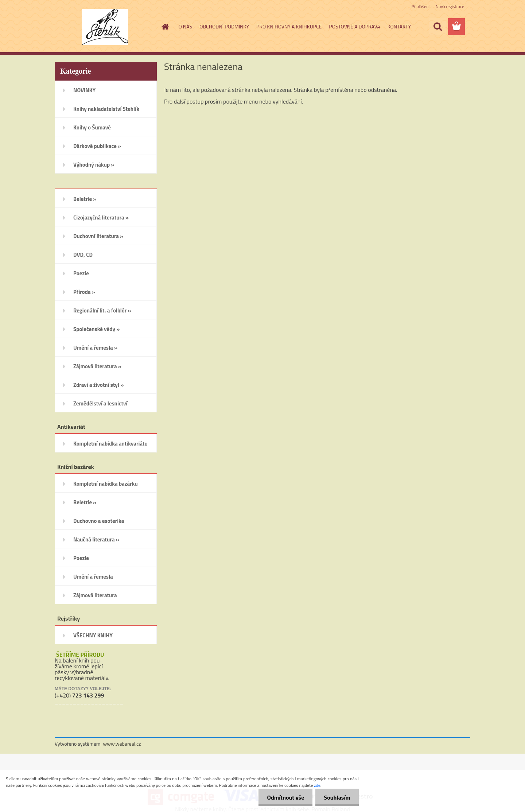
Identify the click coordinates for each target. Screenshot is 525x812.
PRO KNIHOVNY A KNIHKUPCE (289, 26)
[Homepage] (165, 27)
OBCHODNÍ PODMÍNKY (224, 26)
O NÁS (186, 26)
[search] (437, 27)
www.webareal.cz (122, 744)
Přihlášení (421, 6)
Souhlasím (336, 797)
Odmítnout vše (284, 797)
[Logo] (105, 27)
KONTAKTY (399, 26)
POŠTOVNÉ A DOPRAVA (354, 26)
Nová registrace (450, 6)
